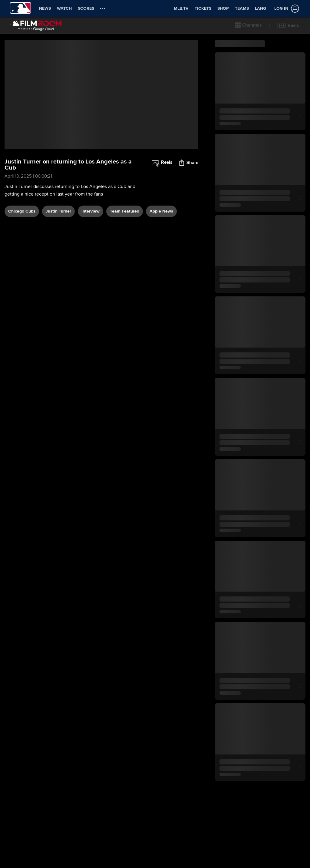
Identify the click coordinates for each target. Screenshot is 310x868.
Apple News (161, 211)
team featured (125, 211)
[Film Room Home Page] (36, 25)
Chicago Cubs (22, 211)
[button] (248, 25)
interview (91, 211)
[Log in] (285, 9)
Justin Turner (58, 211)
